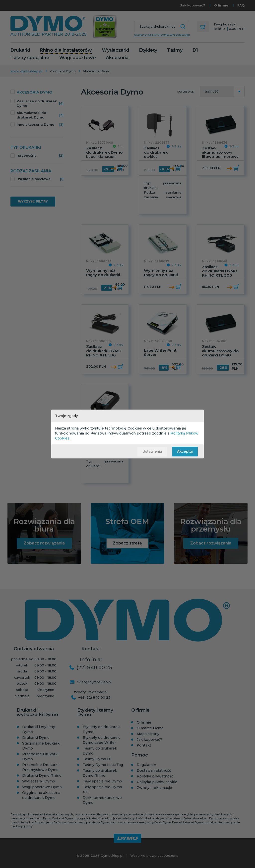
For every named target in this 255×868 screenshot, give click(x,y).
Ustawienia (152, 451)
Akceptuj (185, 451)
